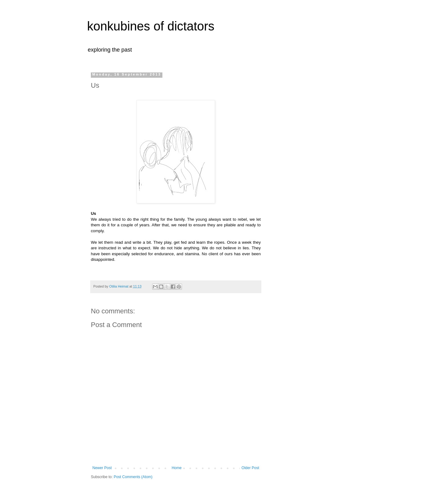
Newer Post (102, 468)
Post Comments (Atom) (133, 477)
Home (177, 468)
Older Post (250, 468)
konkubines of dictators (151, 26)
